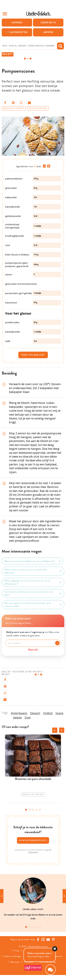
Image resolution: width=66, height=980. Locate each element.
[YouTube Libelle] (48, 940)
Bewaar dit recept (14, 108)
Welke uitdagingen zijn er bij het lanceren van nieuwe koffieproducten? (33, 582)
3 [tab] (33, 810)
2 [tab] (30, 810)
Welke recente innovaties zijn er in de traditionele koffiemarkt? (33, 571)
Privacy (16, 951)
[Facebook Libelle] (38, 940)
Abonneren (15, 962)
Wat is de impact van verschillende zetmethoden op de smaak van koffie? (33, 605)
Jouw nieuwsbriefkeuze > (33, 840)
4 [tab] (36, 810)
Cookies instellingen (13, 956)
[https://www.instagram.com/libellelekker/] (43, 940)
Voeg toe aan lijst (33, 355)
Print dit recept (38, 108)
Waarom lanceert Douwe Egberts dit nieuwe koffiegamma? (32, 561)
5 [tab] (40, 810)
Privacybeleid (33, 852)
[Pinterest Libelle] (53, 940)
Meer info (33, 649)
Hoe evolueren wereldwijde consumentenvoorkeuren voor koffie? (33, 593)
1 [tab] (26, 810)
